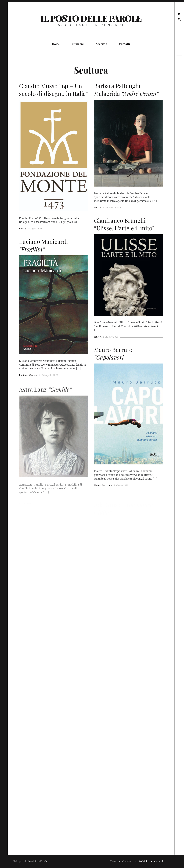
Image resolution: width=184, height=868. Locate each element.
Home (56, 44)
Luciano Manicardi (30, 380)
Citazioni (78, 44)
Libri (22, 229)
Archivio (101, 44)
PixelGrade (41, 861)
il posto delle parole (91, 18)
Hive (29, 861)
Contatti (125, 44)
